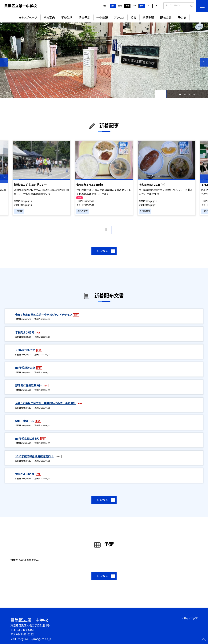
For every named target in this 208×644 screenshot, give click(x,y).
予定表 (182, 17)
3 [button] (190, 94)
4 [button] (194, 94)
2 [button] (185, 94)
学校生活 (67, 17)
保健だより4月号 (25, 474)
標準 (142, 6)
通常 (113, 6)
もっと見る (102, 251)
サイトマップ (191, 618)
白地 (120, 6)
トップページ (29, 17)
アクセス (119, 17)
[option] (104, 60)
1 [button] (180, 94)
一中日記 (102, 17)
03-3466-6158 (26, 630)
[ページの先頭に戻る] (204, 640)
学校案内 (49, 17)
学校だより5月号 (25, 332)
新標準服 (148, 17)
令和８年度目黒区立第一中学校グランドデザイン (44, 315)
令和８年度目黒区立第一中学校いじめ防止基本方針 (46, 403)
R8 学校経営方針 (25, 368)
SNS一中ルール (25, 421)
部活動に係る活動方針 (29, 385)
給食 (134, 17)
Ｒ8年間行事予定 (25, 350)
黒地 (127, 6)
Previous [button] (4, 62)
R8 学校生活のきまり (27, 438)
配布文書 (166, 17)
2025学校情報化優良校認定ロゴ (35, 456)
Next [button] (204, 62)
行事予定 (84, 17)
